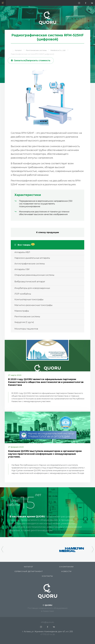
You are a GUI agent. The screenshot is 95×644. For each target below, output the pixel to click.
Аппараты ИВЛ (22, 252)
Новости (66, 571)
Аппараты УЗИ (22, 269)
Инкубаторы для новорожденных (32, 288)
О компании (66, 567)
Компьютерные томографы (29, 300)
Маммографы (22, 311)
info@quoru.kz (47, 622)
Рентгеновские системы (27, 317)
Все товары (26, 245)
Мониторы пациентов (26, 329)
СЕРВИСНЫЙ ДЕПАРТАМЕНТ (29, 571)
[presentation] (2, 548)
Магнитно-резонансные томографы (33, 305)
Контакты (47, 576)
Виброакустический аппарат (30, 282)
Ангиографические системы (30, 264)
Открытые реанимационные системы (34, 275)
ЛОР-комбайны (23, 294)
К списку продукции (48, 232)
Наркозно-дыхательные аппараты (32, 258)
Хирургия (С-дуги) (24, 322)
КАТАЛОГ (29, 567)
